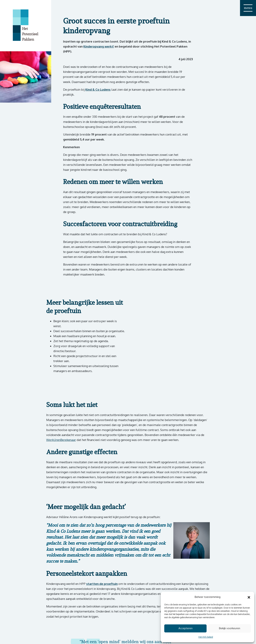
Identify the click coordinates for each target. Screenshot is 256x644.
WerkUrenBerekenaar (61, 440)
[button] (249, 597)
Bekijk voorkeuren (230, 628)
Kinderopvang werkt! (99, 46)
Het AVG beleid (206, 637)
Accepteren (186, 628)
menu (248, 8)
